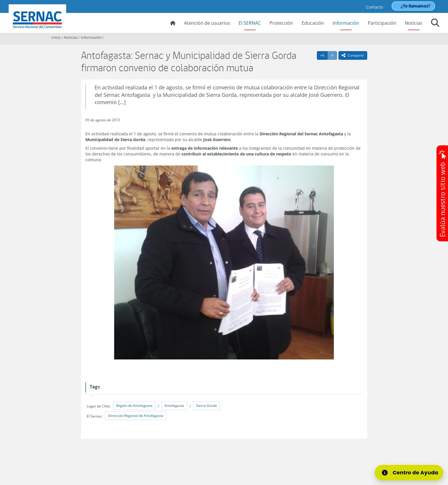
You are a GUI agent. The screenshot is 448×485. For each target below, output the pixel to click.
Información (346, 23)
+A (324, 55)
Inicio (56, 37)
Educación (313, 23)
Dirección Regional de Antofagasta (136, 416)
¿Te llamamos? (416, 6)
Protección (281, 23)
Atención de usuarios (207, 23)
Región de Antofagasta (134, 406)
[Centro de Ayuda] (409, 473)
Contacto (375, 7)
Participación (382, 23)
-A (334, 55)
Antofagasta (174, 406)
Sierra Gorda (206, 406)
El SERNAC (250, 23)
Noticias (414, 23)
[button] (435, 24)
